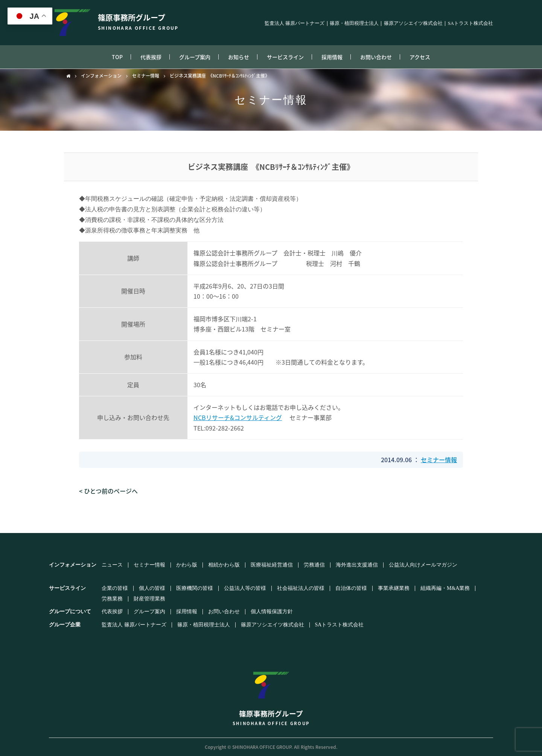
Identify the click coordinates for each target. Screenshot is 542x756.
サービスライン (285, 57)
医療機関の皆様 (195, 588)
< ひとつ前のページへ (108, 491)
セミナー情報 (146, 76)
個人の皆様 (152, 588)
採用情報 (332, 57)
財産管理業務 (149, 599)
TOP (117, 57)
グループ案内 (195, 57)
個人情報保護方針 (272, 612)
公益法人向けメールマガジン (423, 565)
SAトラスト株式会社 (470, 24)
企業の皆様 (115, 588)
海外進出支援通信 (357, 565)
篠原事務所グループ (271, 695)
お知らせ (239, 57)
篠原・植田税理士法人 (354, 24)
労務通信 (314, 565)
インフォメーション (101, 76)
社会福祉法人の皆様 (301, 588)
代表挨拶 (151, 57)
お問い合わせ (376, 57)
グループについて (70, 612)
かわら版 (187, 565)
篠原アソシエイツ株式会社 (413, 24)
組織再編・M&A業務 (445, 588)
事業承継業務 (394, 588)
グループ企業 (65, 625)
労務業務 (112, 599)
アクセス (420, 57)
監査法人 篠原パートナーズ (295, 24)
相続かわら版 (224, 565)
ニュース (112, 565)
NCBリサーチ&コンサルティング (238, 417)
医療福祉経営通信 (272, 565)
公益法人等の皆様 (245, 588)
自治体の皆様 (351, 588)
